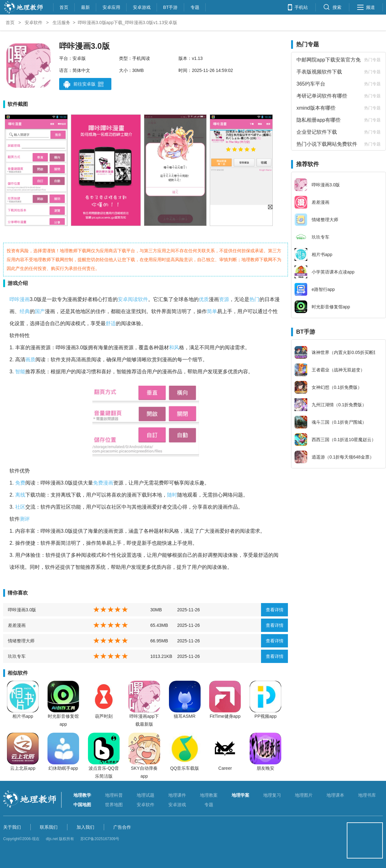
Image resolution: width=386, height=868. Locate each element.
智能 (20, 372)
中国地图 (82, 805)
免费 (20, 483)
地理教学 (82, 795)
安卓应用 (111, 6)
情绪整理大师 (21, 641)
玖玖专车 (17, 656)
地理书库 (367, 795)
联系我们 (49, 827)
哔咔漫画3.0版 (22, 610)
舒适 (111, 323)
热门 (254, 299)
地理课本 (335, 795)
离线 (20, 495)
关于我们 (12, 827)
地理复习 (272, 795)
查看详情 (275, 610)
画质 (30, 360)
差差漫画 (17, 625)
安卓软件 (34, 23)
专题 (195, 6)
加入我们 (85, 827)
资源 (224, 299)
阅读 (133, 299)
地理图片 (304, 795)
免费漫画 (103, 483)
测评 (25, 519)
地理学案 (240, 795)
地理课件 (177, 795)
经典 (25, 311)
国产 (40, 311)
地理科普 (114, 795)
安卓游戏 (142, 6)
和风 (174, 347)
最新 (85, 6)
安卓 (123, 299)
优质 (204, 299)
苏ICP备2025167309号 (100, 839)
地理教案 (209, 795)
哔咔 (15, 299)
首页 (64, 6)
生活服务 (61, 23)
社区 (20, 507)
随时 (172, 495)
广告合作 (122, 827)
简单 (212, 311)
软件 (143, 299)
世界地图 (114, 805)
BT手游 (171, 6)
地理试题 (146, 795)
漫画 (25, 299)
